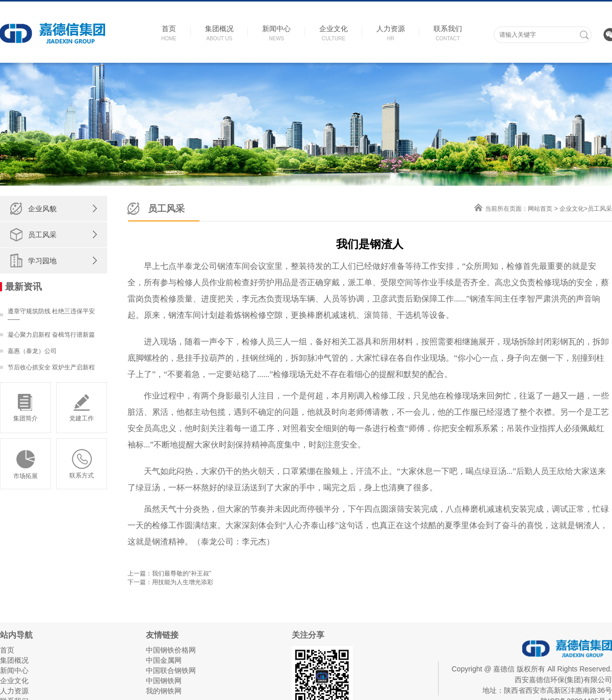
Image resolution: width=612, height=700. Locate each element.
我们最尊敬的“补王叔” (182, 573)
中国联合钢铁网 (171, 670)
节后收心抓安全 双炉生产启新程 (51, 367)
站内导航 (16, 635)
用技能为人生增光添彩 (183, 582)
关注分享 (308, 635)
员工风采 (42, 235)
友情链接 (162, 635)
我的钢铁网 (164, 691)
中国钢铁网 (164, 681)
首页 (7, 650)
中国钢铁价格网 (171, 650)
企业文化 (572, 209)
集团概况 (14, 660)
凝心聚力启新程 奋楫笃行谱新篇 (51, 335)
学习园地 (42, 261)
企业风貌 (42, 209)
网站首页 (540, 209)
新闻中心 (14, 670)
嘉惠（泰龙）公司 (32, 351)
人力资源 (14, 691)
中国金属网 (164, 660)
